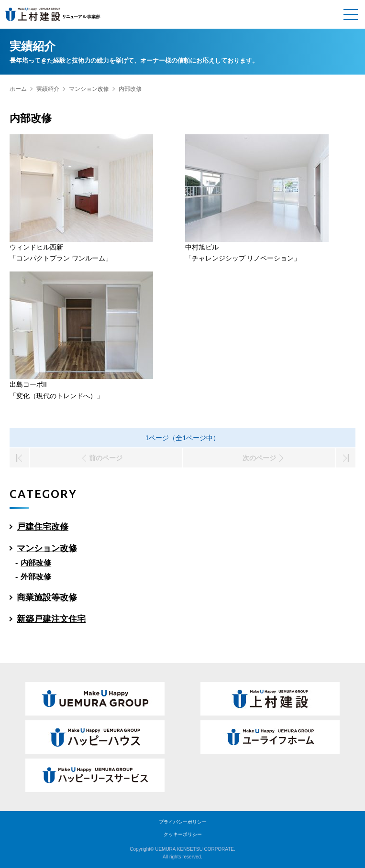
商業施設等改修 (47, 597)
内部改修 (36, 563)
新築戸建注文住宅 (51, 619)
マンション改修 (89, 89)
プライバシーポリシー (183, 822)
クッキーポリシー (183, 834)
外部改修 (36, 577)
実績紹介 (48, 89)
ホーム (18, 89)
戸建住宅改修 (43, 527)
